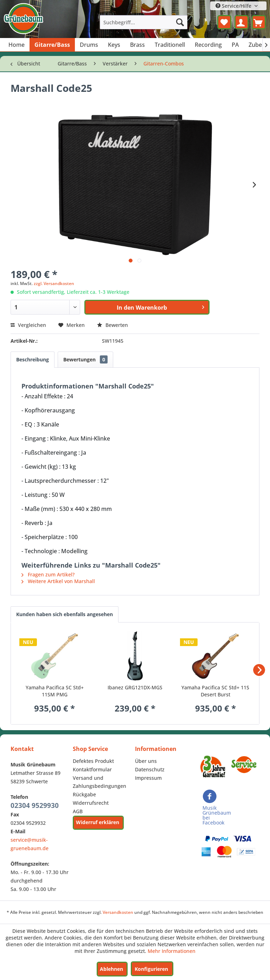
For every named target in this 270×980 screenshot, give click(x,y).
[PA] (235, 45)
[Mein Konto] (242, 22)
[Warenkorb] (259, 22)
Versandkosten (118, 912)
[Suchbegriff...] (144, 22)
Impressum (148, 778)
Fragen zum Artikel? (48, 574)
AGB (78, 811)
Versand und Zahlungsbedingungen (99, 782)
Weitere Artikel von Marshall (58, 581)
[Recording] (208, 45)
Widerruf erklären (98, 822)
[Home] (17, 45)
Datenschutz (150, 769)
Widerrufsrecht (91, 803)
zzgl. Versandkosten (54, 283)
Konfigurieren (151, 969)
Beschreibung (33, 359)
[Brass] (137, 45)
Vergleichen (28, 325)
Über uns (146, 761)
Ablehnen (111, 969)
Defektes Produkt (93, 761)
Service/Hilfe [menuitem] (234, 6)
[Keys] (114, 45)
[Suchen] (180, 22)
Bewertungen (85, 359)
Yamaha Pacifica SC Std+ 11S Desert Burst (215, 691)
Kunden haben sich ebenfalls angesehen (65, 614)
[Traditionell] (170, 45)
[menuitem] (144, 22)
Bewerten (112, 325)
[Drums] (89, 45)
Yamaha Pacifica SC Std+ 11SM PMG (55, 691)
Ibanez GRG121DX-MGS (135, 687)
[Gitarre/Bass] (52, 45)
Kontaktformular (92, 769)
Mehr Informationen (172, 951)
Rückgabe (84, 794)
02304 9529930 (35, 805)
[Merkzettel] (224, 22)
